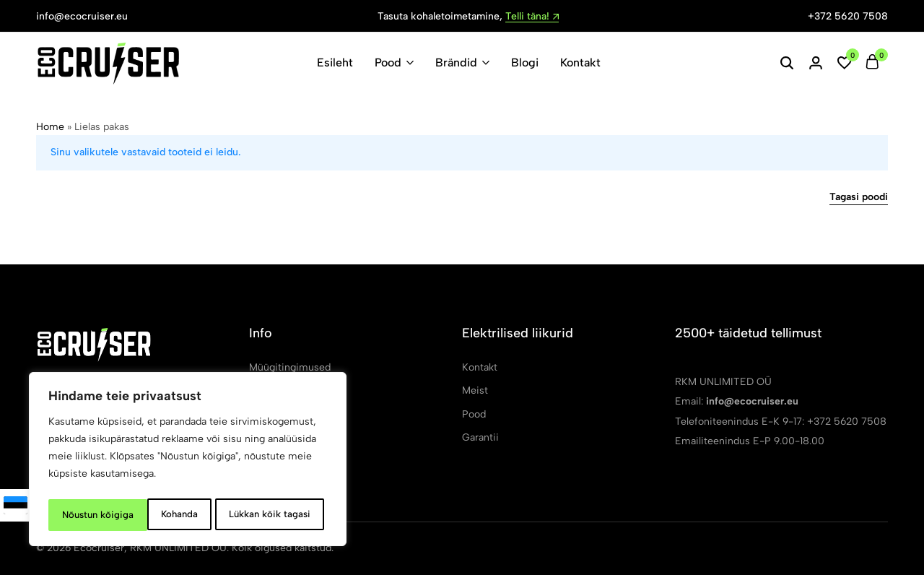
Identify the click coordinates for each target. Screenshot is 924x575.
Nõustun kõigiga (278, 515)
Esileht (335, 62)
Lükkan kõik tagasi (169, 515)
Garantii (480, 437)
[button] (845, 63)
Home (50, 127)
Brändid (456, 62)
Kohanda (79, 515)
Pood (388, 62)
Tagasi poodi (859, 198)
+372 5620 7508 (848, 16)
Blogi (525, 62)
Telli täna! (532, 17)
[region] (188, 462)
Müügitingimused (290, 367)
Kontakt (580, 62)
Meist (475, 390)
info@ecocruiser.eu (82, 16)
